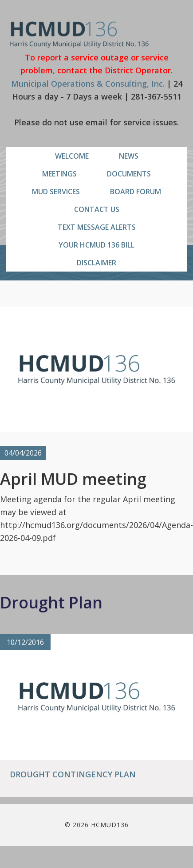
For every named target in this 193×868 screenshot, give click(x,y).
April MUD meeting (73, 479)
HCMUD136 (79, 34)
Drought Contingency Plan (73, 774)
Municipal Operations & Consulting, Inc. (88, 84)
